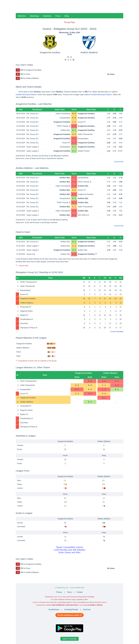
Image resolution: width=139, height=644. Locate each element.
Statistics (47, 16)
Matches (22, 16)
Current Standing (117, 332)
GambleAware (54, 610)
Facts (58, 16)
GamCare (87, 610)
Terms (69, 592)
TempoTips (69, 22)
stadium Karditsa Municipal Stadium (98, 95)
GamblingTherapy (71, 610)
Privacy (59, 592)
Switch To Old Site (69, 639)
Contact (80, 592)
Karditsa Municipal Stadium (26, 95)
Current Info (119, 162)
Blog (67, 16)
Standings (34, 16)
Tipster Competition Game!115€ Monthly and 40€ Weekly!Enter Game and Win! (69, 550)
